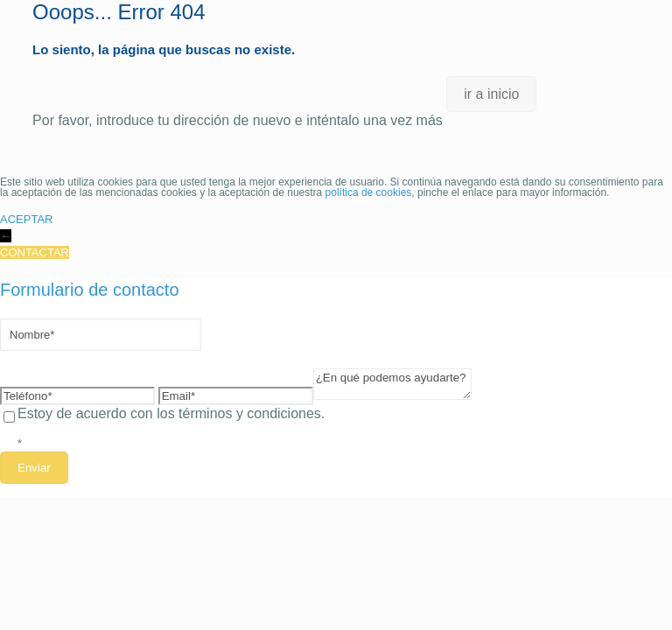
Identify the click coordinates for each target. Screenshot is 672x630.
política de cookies (369, 192)
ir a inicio (491, 94)
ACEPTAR (26, 219)
